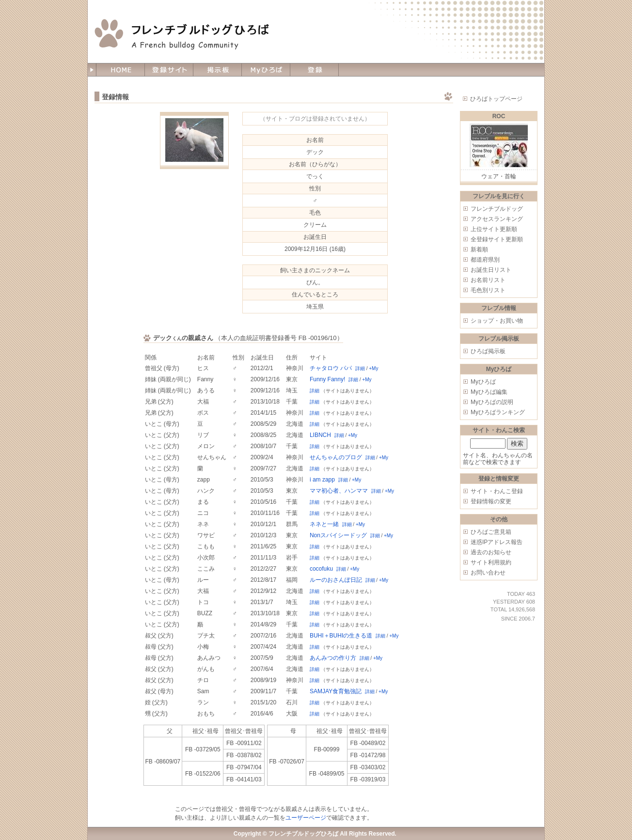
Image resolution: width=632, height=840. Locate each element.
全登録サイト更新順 (497, 239)
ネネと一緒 (324, 524)
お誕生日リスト (491, 270)
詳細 (360, 368)
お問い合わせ (488, 573)
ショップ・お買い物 (497, 321)
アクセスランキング (497, 219)
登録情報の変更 (491, 501)
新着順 (479, 249)
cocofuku (321, 569)
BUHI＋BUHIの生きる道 (341, 636)
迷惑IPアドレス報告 (497, 542)
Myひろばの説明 (492, 402)
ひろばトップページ (496, 99)
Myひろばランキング (498, 412)
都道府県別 (485, 260)
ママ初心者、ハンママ (339, 491)
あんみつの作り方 (333, 658)
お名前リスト (488, 280)
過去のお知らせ (491, 552)
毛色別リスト (488, 290)
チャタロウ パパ (331, 368)
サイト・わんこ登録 (497, 491)
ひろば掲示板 (488, 351)
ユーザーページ (306, 818)
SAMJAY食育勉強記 (336, 691)
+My (373, 368)
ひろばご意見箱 (491, 532)
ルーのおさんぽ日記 (336, 580)
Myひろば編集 (489, 392)
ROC (499, 116)
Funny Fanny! (327, 379)
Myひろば (483, 382)
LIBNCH (320, 435)
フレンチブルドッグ (497, 209)
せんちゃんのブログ (336, 457)
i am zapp (322, 480)
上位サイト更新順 (494, 229)
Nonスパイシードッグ (338, 535)
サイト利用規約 (491, 562)
